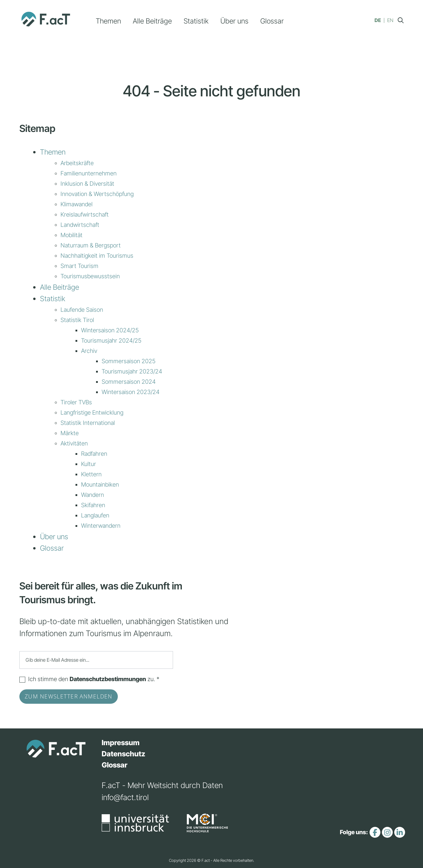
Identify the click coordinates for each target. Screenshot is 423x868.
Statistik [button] (196, 21)
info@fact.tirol (125, 797)
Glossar (272, 21)
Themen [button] (108, 21)
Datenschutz (124, 754)
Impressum (121, 743)
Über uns (234, 21)
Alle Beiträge (152, 21)
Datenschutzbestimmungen (108, 679)
